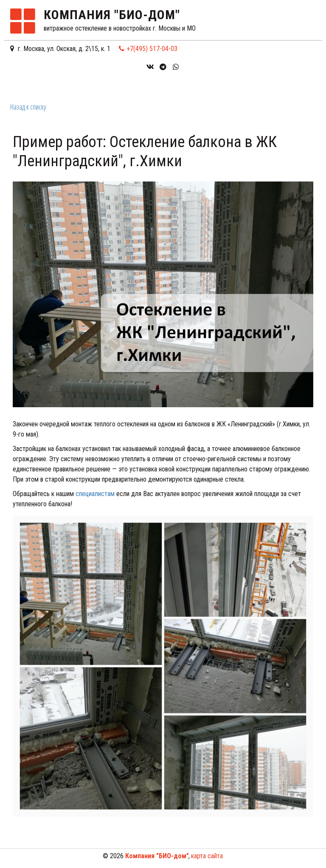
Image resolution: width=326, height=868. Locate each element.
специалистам (95, 494)
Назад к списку (28, 107)
